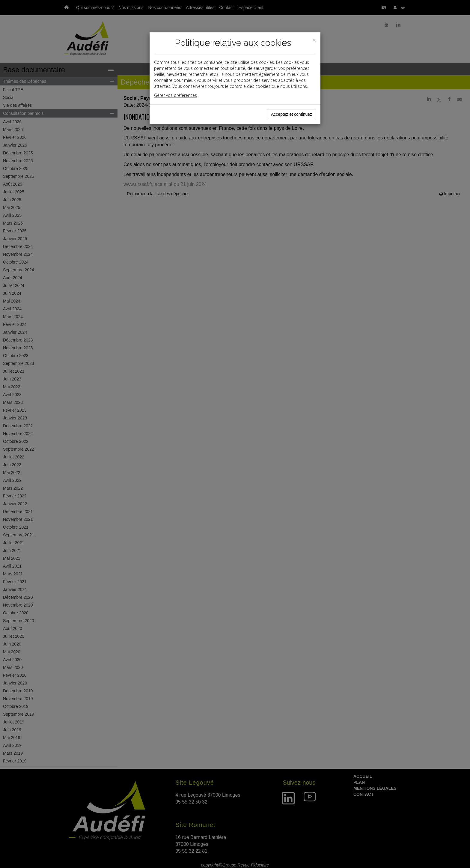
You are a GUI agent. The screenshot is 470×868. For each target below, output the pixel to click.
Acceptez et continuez (292, 114)
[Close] (314, 40)
